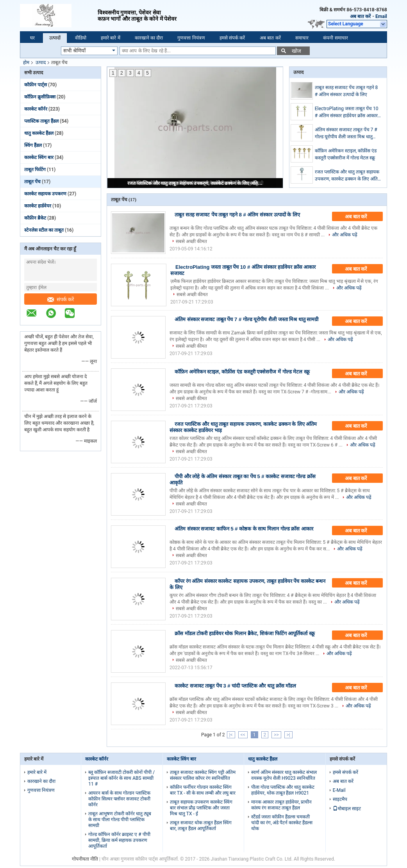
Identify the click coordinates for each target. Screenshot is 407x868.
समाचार (302, 38)
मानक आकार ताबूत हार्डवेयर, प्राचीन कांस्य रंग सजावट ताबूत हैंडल (281, 805)
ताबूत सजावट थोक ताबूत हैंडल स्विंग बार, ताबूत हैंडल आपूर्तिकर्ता (201, 826)
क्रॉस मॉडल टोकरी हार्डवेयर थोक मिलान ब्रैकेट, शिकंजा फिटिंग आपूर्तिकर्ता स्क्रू (245, 633)
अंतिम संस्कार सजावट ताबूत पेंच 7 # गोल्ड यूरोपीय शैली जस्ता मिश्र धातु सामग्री (346, 134)
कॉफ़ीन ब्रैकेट (35, 218)
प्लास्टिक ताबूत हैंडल (41, 121)
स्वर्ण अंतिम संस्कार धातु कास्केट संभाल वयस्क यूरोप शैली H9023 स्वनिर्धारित (284, 775)
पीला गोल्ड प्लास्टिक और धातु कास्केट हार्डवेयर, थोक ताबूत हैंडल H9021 (283, 790)
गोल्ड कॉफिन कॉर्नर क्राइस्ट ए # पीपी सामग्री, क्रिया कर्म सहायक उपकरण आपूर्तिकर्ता (119, 840)
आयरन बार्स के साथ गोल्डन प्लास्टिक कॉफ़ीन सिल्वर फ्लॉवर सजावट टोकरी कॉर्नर (119, 799)
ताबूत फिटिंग (35, 170)
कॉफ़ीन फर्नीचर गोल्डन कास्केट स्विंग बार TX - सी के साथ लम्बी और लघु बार (203, 790)
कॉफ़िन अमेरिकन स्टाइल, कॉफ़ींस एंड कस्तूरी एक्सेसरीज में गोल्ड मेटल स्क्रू (346, 154)
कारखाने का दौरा (149, 38)
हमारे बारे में (111, 38)
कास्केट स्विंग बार (39, 157)
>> (276, 735)
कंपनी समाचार (335, 38)
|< (231, 735)
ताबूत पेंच (32, 182)
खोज (296, 51)
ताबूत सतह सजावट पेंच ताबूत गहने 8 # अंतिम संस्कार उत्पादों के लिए (346, 91)
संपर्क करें (61, 299)
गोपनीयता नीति (85, 859)
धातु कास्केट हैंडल (39, 133)
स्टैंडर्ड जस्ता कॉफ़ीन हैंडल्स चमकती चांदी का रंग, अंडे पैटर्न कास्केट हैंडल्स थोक (282, 823)
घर (32, 38)
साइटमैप (340, 799)
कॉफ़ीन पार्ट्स (36, 85)
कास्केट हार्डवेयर (38, 206)
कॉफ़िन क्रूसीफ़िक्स (40, 97)
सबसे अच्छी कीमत (191, 241)
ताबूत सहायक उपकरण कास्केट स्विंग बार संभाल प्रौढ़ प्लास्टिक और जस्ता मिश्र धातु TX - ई (201, 808)
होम (26, 63)
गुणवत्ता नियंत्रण (191, 38)
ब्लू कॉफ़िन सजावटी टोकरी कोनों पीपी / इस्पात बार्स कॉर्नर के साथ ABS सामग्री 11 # (121, 778)
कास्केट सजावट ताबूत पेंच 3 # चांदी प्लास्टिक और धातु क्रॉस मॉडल (235, 686)
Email (381, 16)
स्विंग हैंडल (33, 145)
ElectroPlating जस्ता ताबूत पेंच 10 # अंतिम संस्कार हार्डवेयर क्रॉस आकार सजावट (347, 113)
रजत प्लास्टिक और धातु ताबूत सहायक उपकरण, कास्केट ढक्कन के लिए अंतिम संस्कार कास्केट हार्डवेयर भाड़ (196, 183)
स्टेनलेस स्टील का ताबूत (44, 230)
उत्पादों (55, 38)
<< (243, 735)
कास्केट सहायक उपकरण (45, 194)
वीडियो (81, 38)
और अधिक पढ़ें (345, 235)
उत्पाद (41, 63)
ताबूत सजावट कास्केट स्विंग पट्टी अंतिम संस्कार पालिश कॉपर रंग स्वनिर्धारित (203, 775)
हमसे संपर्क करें (232, 38)
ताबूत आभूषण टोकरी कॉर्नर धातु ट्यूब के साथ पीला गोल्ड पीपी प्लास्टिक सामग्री (120, 820)
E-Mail (339, 790)
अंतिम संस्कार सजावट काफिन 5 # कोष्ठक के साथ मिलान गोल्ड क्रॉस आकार (244, 529)
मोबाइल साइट (347, 809)
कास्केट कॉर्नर (36, 109)
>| (288, 735)
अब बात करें (360, 16)
